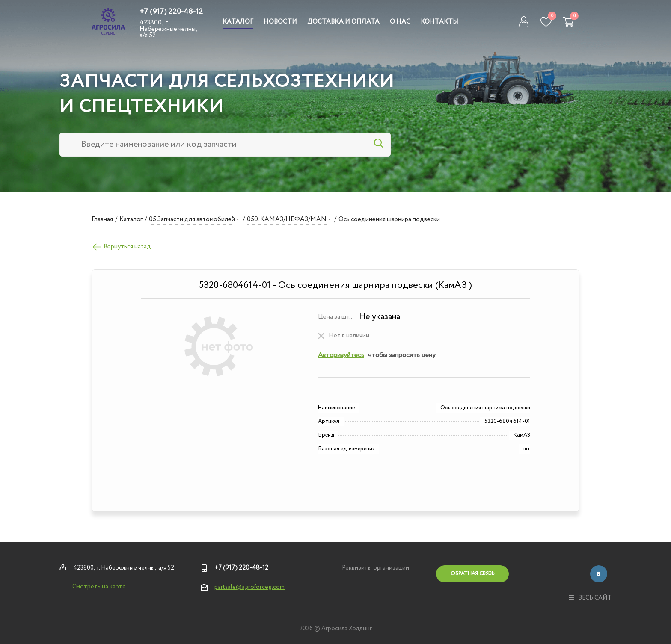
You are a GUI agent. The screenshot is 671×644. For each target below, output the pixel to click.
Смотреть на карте (99, 587)
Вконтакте (599, 574)
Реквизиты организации (376, 568)
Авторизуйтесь (341, 355)
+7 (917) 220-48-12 (171, 12)
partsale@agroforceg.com (249, 587)
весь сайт (590, 598)
